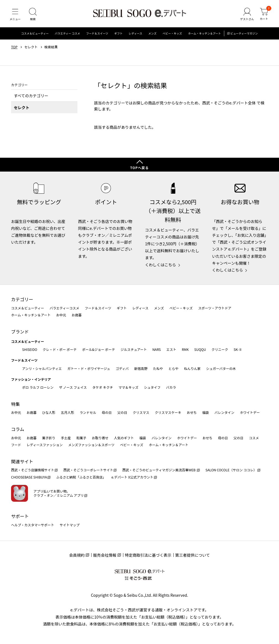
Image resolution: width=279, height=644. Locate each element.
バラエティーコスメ (64, 308)
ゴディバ (122, 368)
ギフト (118, 34)
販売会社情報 (105, 555)
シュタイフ (152, 387)
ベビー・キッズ (172, 34)
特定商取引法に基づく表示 (148, 555)
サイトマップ (70, 525)
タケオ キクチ (103, 387)
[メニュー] (15, 15)
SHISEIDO (30, 349)
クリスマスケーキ (168, 412)
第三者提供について (193, 555)
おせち (192, 412)
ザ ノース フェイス (73, 387)
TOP (14, 48)
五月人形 (67, 412)
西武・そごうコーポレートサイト (88, 470)
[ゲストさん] (247, 15)
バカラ (171, 387)
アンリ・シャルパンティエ (42, 368)
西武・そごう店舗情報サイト (33, 470)
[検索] (33, 15)
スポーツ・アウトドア (215, 308)
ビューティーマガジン (244, 34)
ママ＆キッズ (129, 387)
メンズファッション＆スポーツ (92, 445)
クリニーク (220, 349)
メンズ (152, 34)
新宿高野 (141, 368)
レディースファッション (45, 445)
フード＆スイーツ (97, 34)
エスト (171, 349)
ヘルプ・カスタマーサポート (33, 525)
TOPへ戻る (140, 168)
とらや (173, 368)
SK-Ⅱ (238, 349)
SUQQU (200, 349)
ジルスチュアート (134, 349)
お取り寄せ (100, 438)
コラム (18, 429)
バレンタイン (224, 412)
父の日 (122, 412)
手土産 (66, 438)
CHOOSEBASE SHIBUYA (29, 477)
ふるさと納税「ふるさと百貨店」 (81, 477)
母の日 (107, 412)
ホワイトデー (250, 412)
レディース (135, 34)
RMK (185, 349)
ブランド (20, 332)
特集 (15, 404)
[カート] (264, 15)
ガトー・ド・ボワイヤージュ (89, 368)
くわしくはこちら (161, 265)
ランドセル (88, 412)
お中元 (61, 315)
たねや (158, 368)
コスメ (254, 438)
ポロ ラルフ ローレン (38, 387)
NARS (157, 349)
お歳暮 (77, 315)
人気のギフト (124, 438)
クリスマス (141, 412)
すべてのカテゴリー (31, 96)
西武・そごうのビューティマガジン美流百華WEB (159, 470)
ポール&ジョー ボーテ (99, 349)
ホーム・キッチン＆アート (204, 34)
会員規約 (77, 555)
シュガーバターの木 (221, 368)
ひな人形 (49, 412)
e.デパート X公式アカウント (132, 477)
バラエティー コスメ (67, 34)
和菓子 (81, 438)
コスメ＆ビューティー (35, 34)
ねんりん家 (192, 368)
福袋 (205, 412)
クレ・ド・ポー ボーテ (60, 349)
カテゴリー (22, 299)
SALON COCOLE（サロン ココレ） (231, 470)
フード (16, 445)
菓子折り (49, 438)
